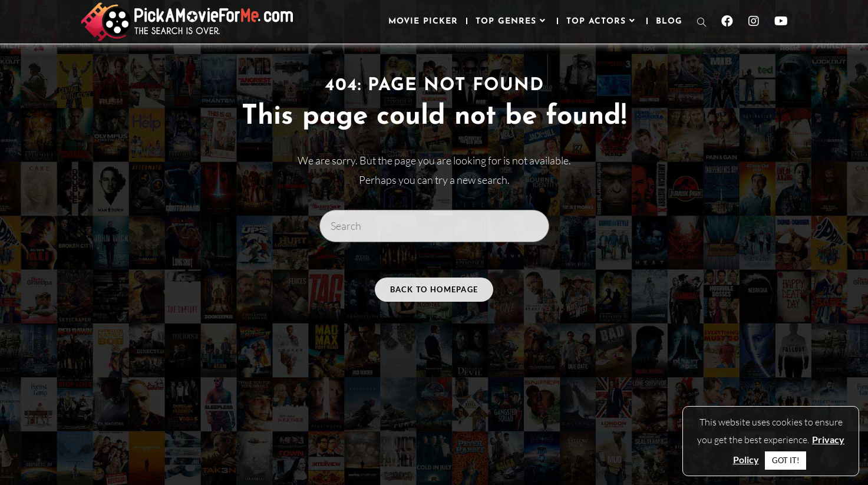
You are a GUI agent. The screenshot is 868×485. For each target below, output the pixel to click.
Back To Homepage (434, 289)
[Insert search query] (434, 226)
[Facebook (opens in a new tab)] (727, 21)
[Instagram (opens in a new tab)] (754, 21)
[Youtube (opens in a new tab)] (781, 21)
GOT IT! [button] (786, 460)
